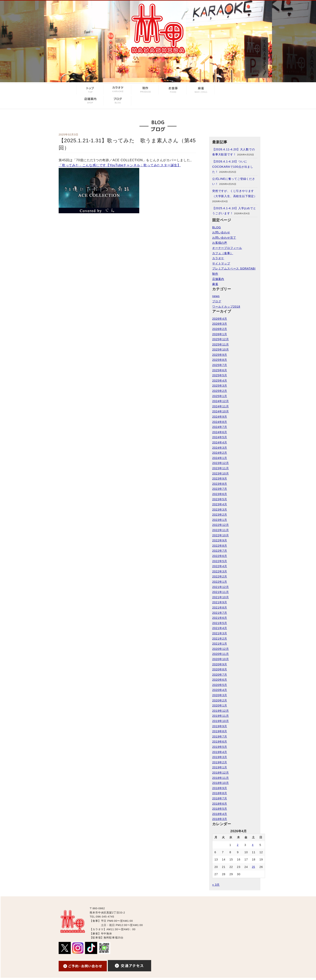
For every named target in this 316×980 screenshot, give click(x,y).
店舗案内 (218, 279)
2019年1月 (220, 767)
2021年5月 (220, 623)
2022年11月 (220, 530)
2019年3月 (220, 757)
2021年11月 (220, 592)
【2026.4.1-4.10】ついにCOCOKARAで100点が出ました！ (233, 167)
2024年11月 (220, 406)
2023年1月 (220, 520)
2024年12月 (220, 401)
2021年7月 (220, 613)
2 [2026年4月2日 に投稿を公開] (238, 845)
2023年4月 (220, 504)
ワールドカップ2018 (226, 307)
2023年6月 (220, 494)
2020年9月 (220, 664)
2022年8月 (220, 546)
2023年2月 (220, 515)
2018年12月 (220, 773)
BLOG (217, 227)
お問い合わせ (221, 232)
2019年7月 (220, 737)
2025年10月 (220, 350)
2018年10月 (220, 783)
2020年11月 (220, 654)
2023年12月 (220, 463)
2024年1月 (220, 458)
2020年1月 (220, 705)
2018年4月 (220, 814)
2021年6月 (220, 618)
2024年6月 (220, 432)
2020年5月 (220, 685)
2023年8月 (220, 484)
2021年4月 (220, 628)
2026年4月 (220, 319)
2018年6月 (220, 804)
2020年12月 (220, 649)
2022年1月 (220, 582)
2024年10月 (220, 411)
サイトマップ (221, 263)
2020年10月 (220, 659)
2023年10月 (220, 473)
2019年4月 (220, 752)
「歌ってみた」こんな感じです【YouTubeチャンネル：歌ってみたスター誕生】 (120, 165)
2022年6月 (220, 556)
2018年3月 (220, 819)
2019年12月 (220, 711)
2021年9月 (220, 602)
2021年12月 (220, 587)
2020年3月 (220, 695)
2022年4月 (220, 566)
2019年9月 (220, 726)
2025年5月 (220, 375)
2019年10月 (220, 721)
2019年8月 (220, 731)
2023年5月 (220, 499)
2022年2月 (220, 576)
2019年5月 (220, 747)
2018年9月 (220, 788)
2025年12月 (220, 339)
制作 (215, 274)
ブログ (217, 301)
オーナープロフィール (227, 248)
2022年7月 (220, 551)
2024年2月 (220, 453)
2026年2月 (220, 329)
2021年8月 (220, 608)
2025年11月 (220, 344)
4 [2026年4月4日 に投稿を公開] (253, 845)
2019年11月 (220, 716)
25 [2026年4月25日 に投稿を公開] (254, 867)
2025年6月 (220, 370)
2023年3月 (220, 510)
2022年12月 (220, 525)
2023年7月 (220, 489)
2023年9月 (220, 479)
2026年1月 (220, 334)
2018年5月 (220, 809)
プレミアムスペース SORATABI (234, 268)
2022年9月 (220, 540)
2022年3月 (220, 571)
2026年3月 (220, 324)
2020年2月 (220, 700)
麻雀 (215, 284)
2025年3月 (220, 386)
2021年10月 (220, 597)
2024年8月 (220, 422)
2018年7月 (220, 798)
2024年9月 (220, 417)
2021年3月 (220, 633)
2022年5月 (220, 561)
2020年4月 (220, 690)
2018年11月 (220, 778)
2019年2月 (220, 762)
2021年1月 (220, 644)
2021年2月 (220, 639)
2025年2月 (220, 391)
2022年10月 (220, 535)
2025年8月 (220, 360)
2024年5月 (220, 437)
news (216, 296)
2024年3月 (220, 448)
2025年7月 (220, 365)
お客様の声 (220, 243)
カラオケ (218, 258)
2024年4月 (220, 442)
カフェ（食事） (223, 253)
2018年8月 (220, 793)
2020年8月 (220, 669)
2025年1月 (220, 396)
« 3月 (216, 885)
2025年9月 (220, 355)
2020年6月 (220, 680)
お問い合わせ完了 (224, 238)
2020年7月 (220, 675)
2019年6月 (220, 742)
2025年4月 (220, 381)
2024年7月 (220, 427)
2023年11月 (220, 468)
